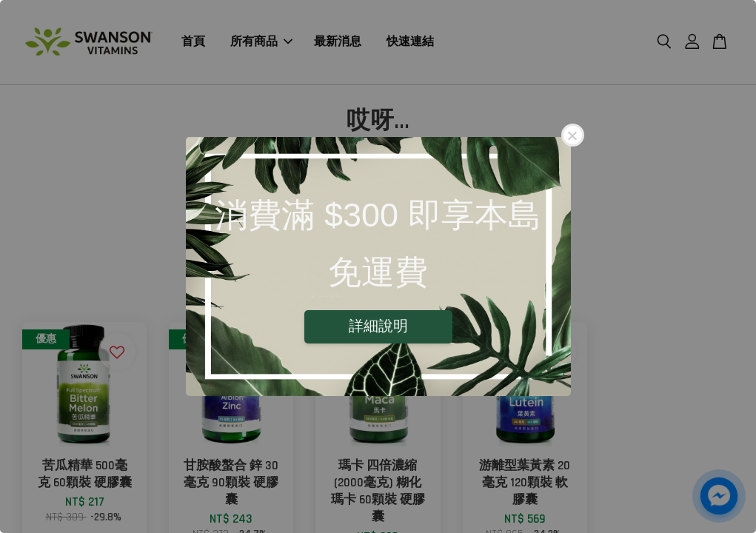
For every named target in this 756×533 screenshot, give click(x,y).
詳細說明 (378, 326)
